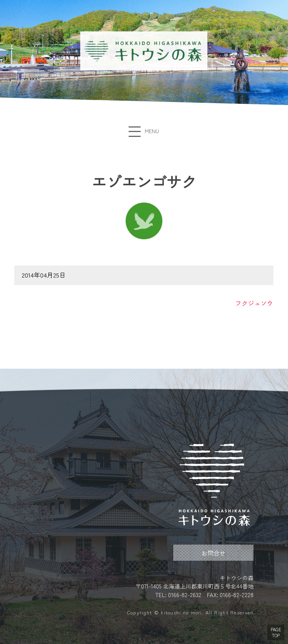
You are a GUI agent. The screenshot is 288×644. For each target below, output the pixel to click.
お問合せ (213, 553)
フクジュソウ (255, 303)
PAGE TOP (276, 632)
